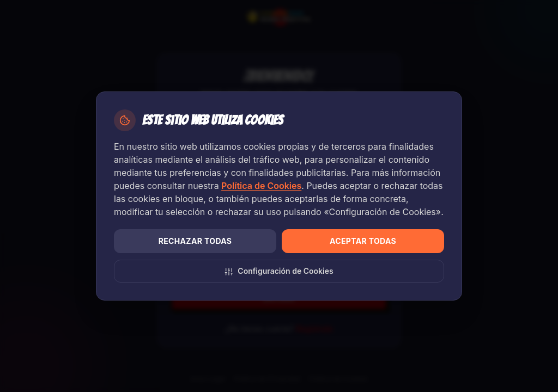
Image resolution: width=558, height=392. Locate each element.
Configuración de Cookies (279, 271)
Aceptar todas (363, 241)
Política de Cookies (261, 186)
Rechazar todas (195, 241)
